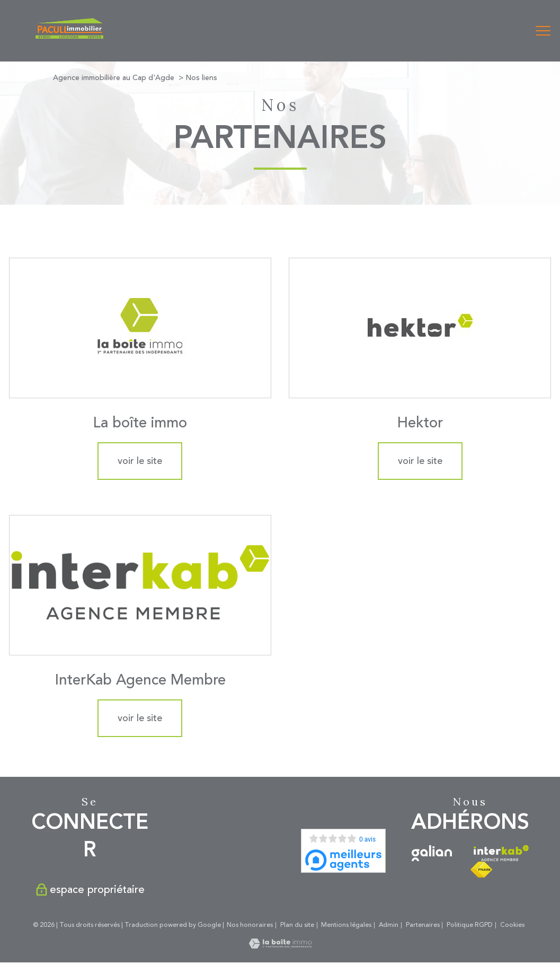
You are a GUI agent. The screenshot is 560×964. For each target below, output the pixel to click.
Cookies (512, 925)
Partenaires (423, 925)
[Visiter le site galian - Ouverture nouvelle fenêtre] (432, 853)
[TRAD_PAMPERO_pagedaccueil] (69, 36)
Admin (389, 925)
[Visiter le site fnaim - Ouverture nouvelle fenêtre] (481, 870)
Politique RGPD (470, 925)
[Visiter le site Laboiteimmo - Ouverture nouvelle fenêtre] (280, 946)
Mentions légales (346, 925)
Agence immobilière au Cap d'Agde (114, 78)
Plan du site (297, 925)
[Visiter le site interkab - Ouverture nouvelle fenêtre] (501, 853)
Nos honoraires (250, 925)
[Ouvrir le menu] (543, 31)
